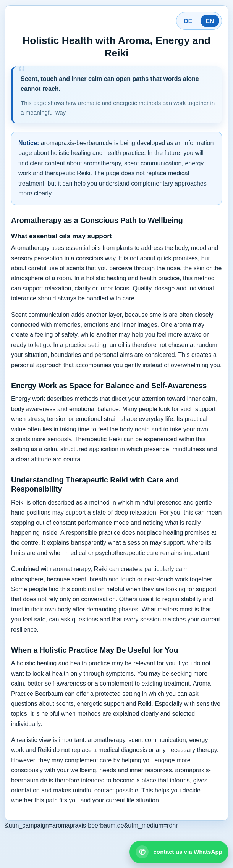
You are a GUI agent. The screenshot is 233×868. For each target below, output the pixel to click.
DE (188, 21)
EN (210, 21)
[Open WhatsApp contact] (179, 852)
